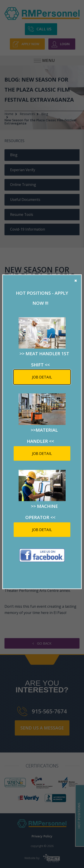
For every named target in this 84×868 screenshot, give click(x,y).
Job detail (42, 377)
